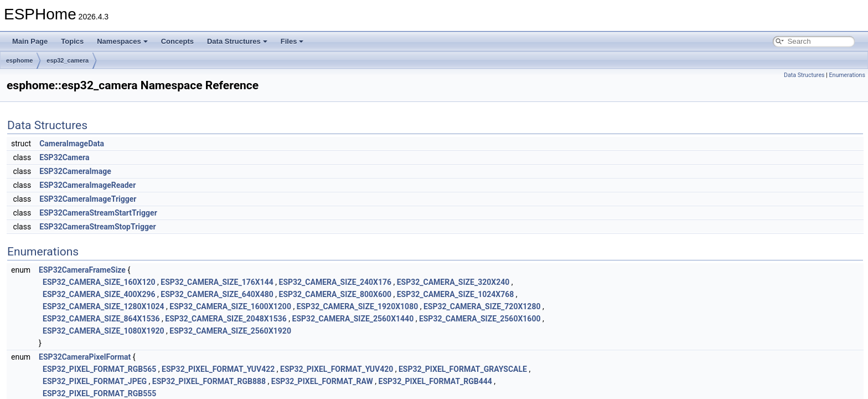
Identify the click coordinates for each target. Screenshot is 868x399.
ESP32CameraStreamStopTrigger (98, 227)
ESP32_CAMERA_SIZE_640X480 (217, 294)
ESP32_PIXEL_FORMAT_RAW (322, 381)
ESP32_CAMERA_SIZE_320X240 (453, 282)
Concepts (177, 41)
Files (292, 41)
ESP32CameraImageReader (87, 185)
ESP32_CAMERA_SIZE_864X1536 (101, 319)
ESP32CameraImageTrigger (88, 199)
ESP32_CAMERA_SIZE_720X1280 (482, 306)
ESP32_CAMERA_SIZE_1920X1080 (358, 306)
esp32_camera (68, 60)
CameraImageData (72, 144)
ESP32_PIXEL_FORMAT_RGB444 (435, 381)
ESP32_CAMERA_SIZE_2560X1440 (353, 319)
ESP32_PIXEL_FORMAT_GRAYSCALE (463, 369)
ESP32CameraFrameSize (82, 270)
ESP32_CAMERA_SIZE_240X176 (335, 282)
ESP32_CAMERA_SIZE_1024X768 (456, 294)
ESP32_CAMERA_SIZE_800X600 (335, 294)
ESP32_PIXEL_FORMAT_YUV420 (337, 369)
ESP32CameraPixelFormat (85, 357)
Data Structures (237, 41)
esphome (19, 60)
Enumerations (847, 75)
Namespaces (122, 41)
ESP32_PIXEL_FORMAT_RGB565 (99, 369)
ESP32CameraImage (75, 171)
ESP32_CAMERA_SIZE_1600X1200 (230, 306)
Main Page (30, 41)
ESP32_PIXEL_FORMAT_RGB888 (209, 381)
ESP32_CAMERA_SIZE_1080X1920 (104, 331)
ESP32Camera (64, 157)
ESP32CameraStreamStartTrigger (98, 213)
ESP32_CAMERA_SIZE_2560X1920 (230, 331)
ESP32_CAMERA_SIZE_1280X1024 (104, 306)
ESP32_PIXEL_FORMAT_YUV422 (218, 369)
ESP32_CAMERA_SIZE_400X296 (99, 294)
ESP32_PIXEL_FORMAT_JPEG (95, 381)
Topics (72, 41)
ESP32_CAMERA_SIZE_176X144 (217, 282)
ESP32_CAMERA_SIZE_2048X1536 (226, 319)
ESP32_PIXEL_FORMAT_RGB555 (99, 393)
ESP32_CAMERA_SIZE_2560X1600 (480, 319)
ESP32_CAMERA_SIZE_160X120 (99, 282)
